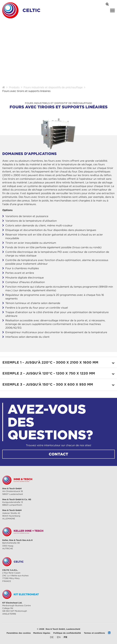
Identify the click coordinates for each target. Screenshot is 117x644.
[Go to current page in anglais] (59, 637)
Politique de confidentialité (67, 633)
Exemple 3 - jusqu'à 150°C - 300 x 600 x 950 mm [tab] (48, 384)
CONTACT (58, 454)
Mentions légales (42, 633)
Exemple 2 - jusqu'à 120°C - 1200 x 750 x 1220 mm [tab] (49, 373)
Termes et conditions (94, 633)
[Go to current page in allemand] (52, 637)
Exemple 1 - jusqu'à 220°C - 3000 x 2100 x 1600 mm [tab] (50, 362)
